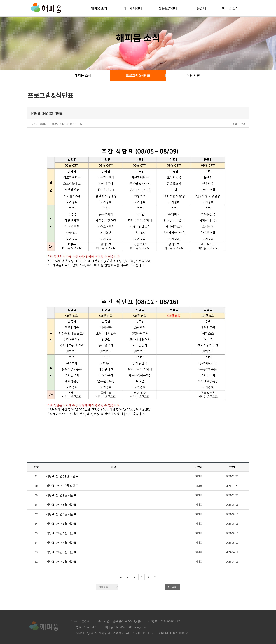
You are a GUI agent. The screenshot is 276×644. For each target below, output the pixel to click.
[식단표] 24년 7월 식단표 (61, 514)
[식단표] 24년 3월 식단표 (61, 552)
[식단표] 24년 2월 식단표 (61, 562)
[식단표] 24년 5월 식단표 (61, 533)
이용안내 (200, 8)
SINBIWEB (184, 633)
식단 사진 (193, 75)
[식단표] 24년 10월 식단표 (62, 486)
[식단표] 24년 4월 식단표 (61, 543)
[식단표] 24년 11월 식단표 (62, 476)
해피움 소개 (99, 8)
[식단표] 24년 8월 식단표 (61, 505)
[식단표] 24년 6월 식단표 (61, 524)
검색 (174, 587)
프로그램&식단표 (138, 75)
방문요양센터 (168, 8)
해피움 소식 (230, 8)
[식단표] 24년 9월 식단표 (61, 495)
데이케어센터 (133, 8)
